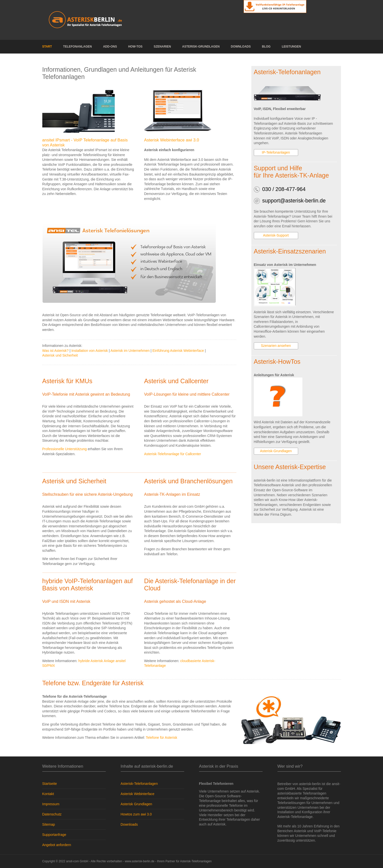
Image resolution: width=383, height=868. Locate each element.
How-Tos (135, 47)
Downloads (241, 47)
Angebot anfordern (57, 845)
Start (47, 47)
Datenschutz (52, 814)
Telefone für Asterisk (162, 738)
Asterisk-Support (276, 235)
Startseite (50, 784)
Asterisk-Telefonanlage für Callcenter (173, 454)
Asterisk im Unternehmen (130, 351)
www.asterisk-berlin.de (139, 861)
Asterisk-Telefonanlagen (139, 784)
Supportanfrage (54, 835)
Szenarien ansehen (276, 346)
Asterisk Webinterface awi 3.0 (172, 140)
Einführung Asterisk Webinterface (178, 351)
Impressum (51, 804)
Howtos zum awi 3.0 (136, 814)
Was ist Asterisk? (55, 351)
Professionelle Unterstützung (65, 449)
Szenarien (162, 47)
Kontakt (48, 794)
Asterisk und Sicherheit (60, 355)
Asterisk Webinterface (138, 794)
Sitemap (49, 824)
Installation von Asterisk (90, 351)
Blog (266, 47)
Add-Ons (110, 47)
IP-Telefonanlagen (276, 152)
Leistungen (291, 47)
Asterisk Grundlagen (137, 804)
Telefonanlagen (78, 47)
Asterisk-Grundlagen (201, 47)
